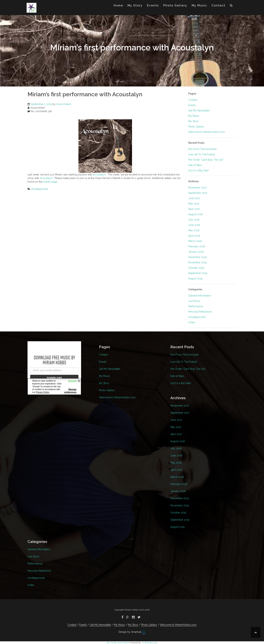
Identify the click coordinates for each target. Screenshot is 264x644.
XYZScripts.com (150, 643)
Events (153, 5)
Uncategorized (39, 189)
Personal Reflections (200, 312)
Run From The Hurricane (202, 149)
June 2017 (194, 198)
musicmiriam (64, 104)
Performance (196, 306)
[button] (231, 6)
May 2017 (194, 204)
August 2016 (195, 214)
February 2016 (197, 246)
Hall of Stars (195, 165)
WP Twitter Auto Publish (118, 643)
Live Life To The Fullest (202, 154)
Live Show (194, 301)
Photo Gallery (175, 5)
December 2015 (197, 257)
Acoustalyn (99, 175)
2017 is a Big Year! (199, 170)
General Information (200, 296)
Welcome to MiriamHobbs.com (207, 132)
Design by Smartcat (132, 632)
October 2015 (196, 268)
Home (118, 5)
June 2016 (194, 225)
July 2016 (194, 220)
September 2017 (198, 193)
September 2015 (198, 273)
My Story (135, 5)
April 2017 (194, 209)
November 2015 (197, 262)
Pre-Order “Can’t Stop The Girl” (206, 160)
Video (192, 322)
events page (50, 182)
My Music (199, 5)
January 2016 (196, 252)
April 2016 (194, 236)
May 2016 (194, 230)
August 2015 (195, 278)
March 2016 (195, 241)
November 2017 (197, 188)
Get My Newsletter (199, 111)
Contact (218, 5)
